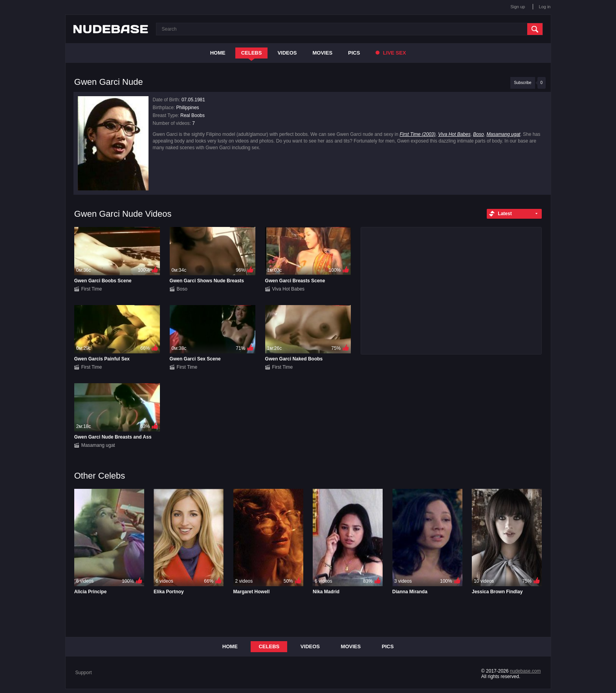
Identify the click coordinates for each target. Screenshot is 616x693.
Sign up (518, 7)
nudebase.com (525, 671)
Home (218, 53)
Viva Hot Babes (454, 134)
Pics (354, 53)
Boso (478, 134)
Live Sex (391, 53)
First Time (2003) (417, 134)
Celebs (252, 53)
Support (84, 673)
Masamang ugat (503, 134)
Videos (287, 53)
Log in (545, 7)
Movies (323, 53)
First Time (92, 289)
